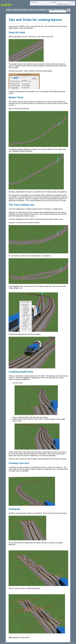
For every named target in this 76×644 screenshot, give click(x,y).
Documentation (41, 10)
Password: (53, 2)
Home (9, 10)
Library (31, 10)
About (15, 10)
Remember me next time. (64, 4)
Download (23, 10)
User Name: (33, 2)
